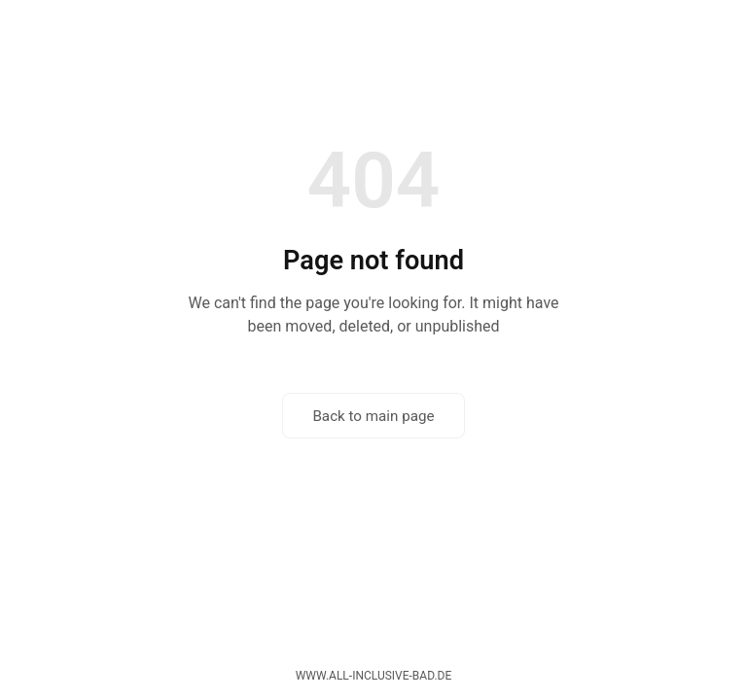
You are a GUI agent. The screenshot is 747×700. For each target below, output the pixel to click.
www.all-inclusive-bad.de (374, 676)
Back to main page (373, 416)
